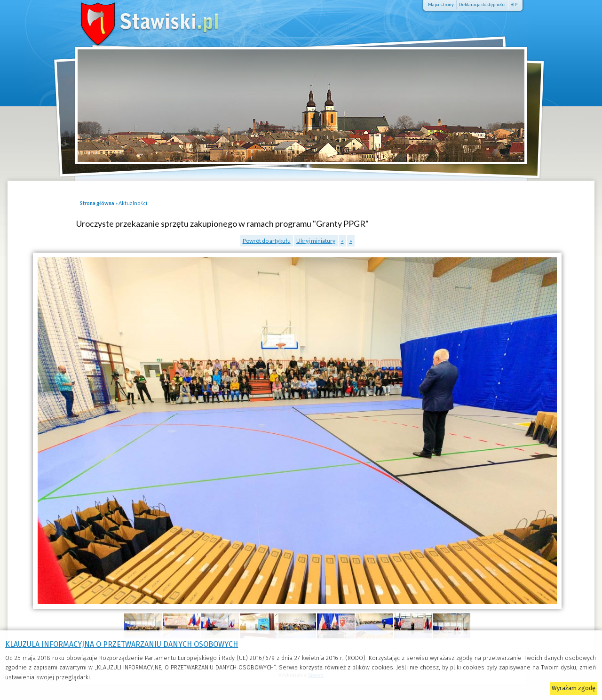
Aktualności (133, 203)
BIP (514, 4)
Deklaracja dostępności (482, 4)
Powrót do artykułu (267, 241)
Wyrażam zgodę (574, 688)
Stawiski (136, 21)
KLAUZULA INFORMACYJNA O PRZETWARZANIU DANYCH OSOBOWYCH (122, 644)
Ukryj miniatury (316, 241)
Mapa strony (441, 4)
